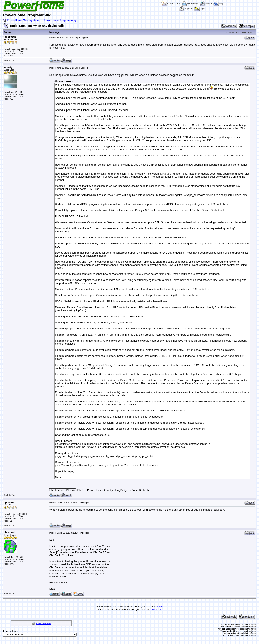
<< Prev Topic (233, 32)
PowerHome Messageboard (24, 20)
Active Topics (170, 4)
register (157, 609)
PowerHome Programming (60, 20)
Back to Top (9, 60)
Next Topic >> (249, 32)
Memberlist (190, 4)
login (160, 606)
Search (206, 4)
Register (186, 9)
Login (200, 9)
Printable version (43, 623)
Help (218, 4)
